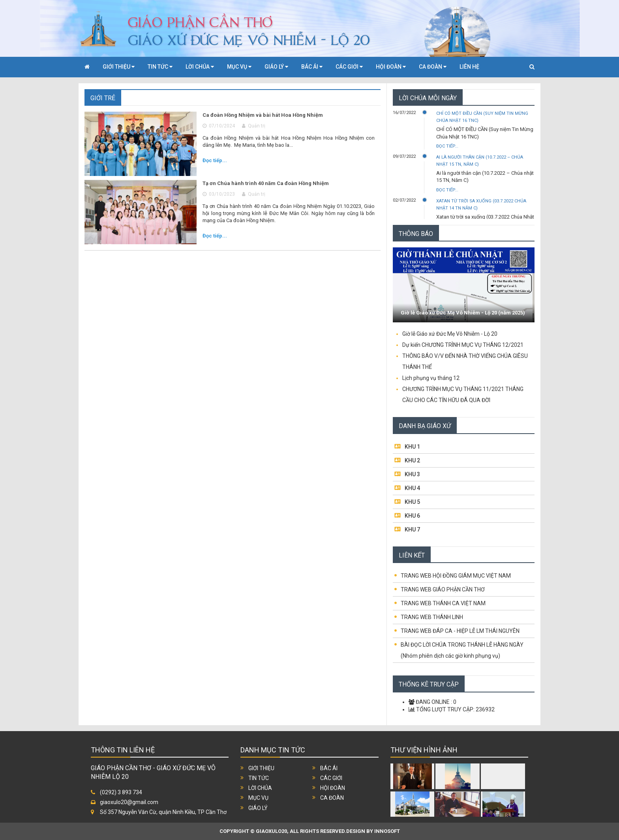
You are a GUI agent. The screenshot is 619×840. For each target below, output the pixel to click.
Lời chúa (260, 788)
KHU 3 (412, 474)
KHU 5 (412, 502)
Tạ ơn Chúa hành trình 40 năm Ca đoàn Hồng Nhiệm (266, 183)
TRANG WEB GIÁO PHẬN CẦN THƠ (443, 589)
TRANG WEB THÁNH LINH (432, 617)
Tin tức (259, 778)
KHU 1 (412, 447)
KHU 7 (412, 529)
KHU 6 (412, 516)
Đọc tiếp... (215, 160)
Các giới (331, 778)
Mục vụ (258, 798)
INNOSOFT (387, 831)
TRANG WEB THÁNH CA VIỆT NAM (443, 603)
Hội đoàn (333, 788)
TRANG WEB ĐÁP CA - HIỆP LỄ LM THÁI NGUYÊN (460, 631)
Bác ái (329, 768)
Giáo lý (258, 808)
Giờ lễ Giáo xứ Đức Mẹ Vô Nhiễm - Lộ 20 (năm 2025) (463, 313)
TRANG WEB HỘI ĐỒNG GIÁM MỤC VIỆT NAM (456, 576)
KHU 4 (412, 488)
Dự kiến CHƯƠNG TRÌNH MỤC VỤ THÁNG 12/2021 (463, 345)
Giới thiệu (261, 768)
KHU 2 (412, 460)
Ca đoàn (332, 798)
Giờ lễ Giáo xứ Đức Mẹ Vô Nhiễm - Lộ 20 (450, 334)
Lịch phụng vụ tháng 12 (431, 378)
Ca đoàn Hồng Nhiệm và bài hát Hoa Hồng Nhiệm (263, 115)
